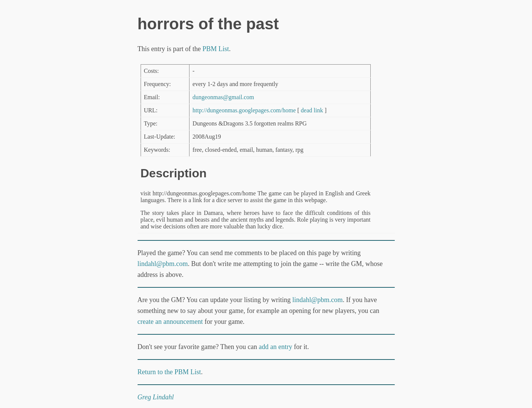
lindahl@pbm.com (163, 264)
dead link (312, 110)
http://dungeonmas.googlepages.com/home (244, 110)
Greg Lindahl (156, 397)
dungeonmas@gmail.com (223, 97)
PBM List (216, 49)
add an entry (275, 347)
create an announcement (170, 322)
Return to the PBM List (169, 372)
